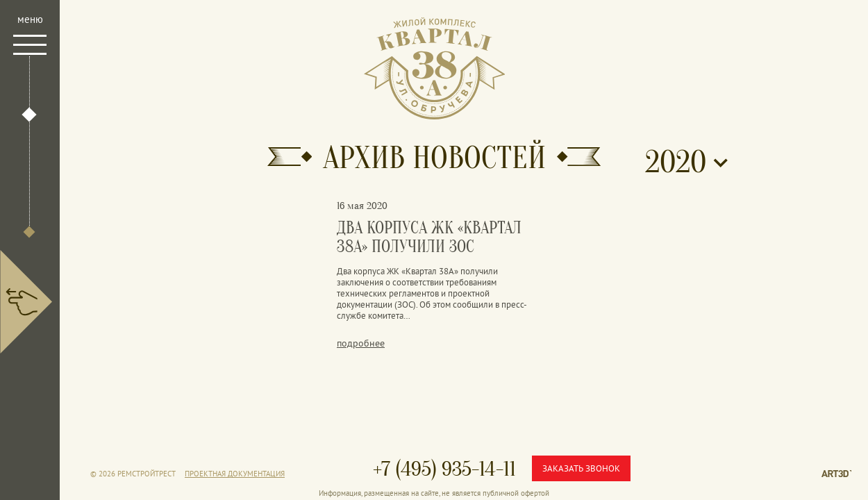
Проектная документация (235, 474)
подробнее (361, 343)
